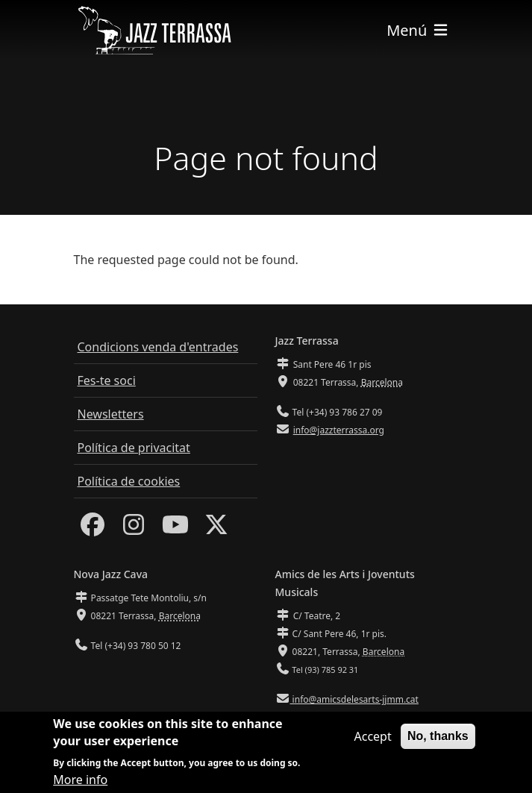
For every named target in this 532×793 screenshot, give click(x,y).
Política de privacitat (134, 448)
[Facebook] (93, 529)
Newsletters (111, 414)
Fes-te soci (107, 380)
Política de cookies (129, 481)
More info (80, 783)
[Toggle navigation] (418, 30)
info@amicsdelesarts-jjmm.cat (354, 699)
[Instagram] (134, 529)
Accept (372, 740)
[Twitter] (216, 529)
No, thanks (438, 740)
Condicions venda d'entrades (158, 347)
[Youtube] (175, 529)
